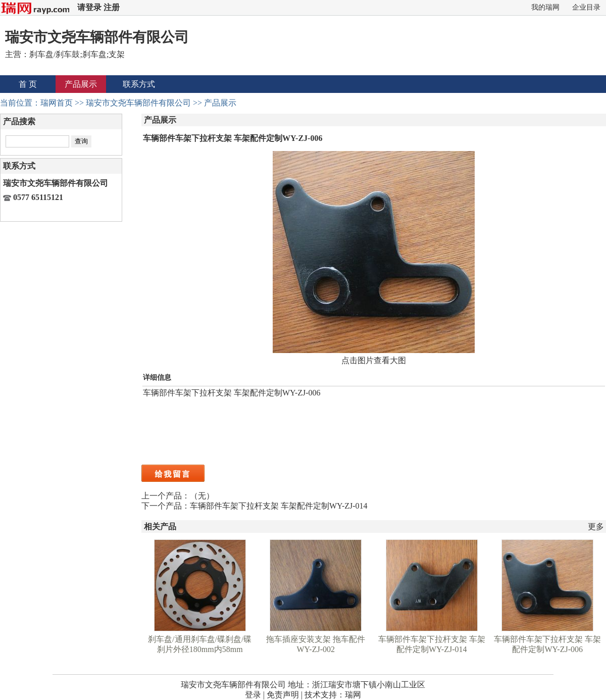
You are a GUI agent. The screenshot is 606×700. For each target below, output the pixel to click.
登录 (253, 695)
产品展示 (81, 84)
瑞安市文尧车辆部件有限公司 (138, 103)
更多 (596, 527)
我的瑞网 (545, 7)
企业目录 (586, 7)
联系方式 (139, 84)
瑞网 (353, 695)
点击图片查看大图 (374, 360)
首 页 (28, 84)
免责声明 (283, 695)
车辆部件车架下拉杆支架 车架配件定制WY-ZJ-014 (279, 506)
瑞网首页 (57, 103)
